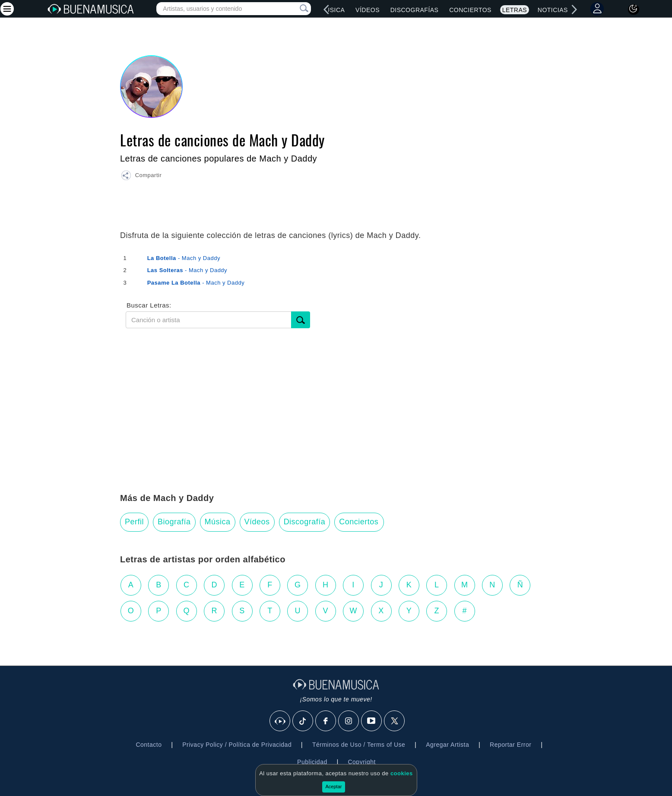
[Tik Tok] (303, 721)
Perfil (134, 522)
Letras (515, 10)
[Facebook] (326, 721)
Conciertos (470, 10)
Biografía (174, 522)
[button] (141, 177)
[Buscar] (301, 320)
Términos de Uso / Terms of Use (359, 745)
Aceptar (334, 786)
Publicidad (312, 762)
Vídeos (368, 10)
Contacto (149, 745)
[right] (574, 10)
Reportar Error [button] (510, 745)
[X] (395, 721)
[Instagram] (349, 721)
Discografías (415, 10)
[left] (326, 10)
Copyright (361, 762)
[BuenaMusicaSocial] (280, 721)
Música (332, 10)
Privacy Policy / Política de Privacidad (237, 745)
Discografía (305, 522)
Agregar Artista (447, 745)
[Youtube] (372, 721)
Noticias (553, 10)
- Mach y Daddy (184, 258)
